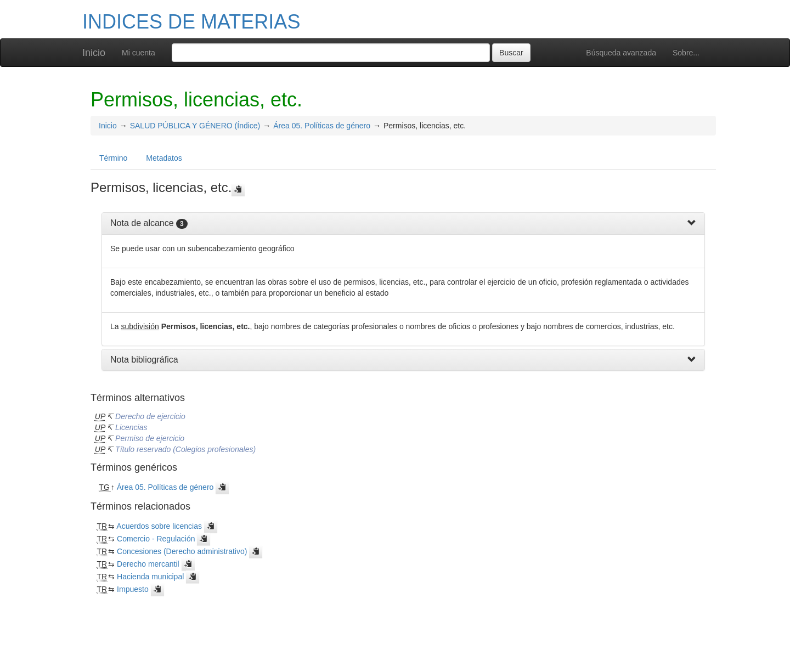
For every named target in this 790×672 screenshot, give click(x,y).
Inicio (94, 53)
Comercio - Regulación (156, 539)
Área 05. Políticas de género (322, 126)
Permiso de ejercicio (150, 438)
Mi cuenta (139, 53)
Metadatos (164, 158)
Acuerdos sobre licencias (159, 526)
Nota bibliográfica (144, 360)
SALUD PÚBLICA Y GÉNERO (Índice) (195, 126)
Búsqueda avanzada (621, 53)
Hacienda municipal (150, 577)
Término (113, 158)
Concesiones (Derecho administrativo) (182, 551)
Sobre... (686, 53)
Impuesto (133, 589)
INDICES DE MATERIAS (191, 22)
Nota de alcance (142, 223)
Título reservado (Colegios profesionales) (185, 449)
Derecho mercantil (148, 564)
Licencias (131, 427)
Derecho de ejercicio (150, 416)
